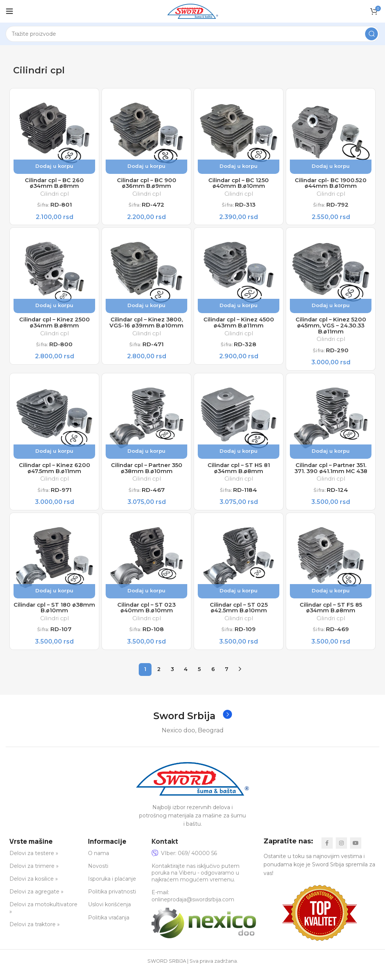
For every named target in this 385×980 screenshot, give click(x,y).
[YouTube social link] (356, 851)
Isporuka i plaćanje (112, 887)
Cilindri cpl (54, 196)
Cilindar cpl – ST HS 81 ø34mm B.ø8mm (239, 473)
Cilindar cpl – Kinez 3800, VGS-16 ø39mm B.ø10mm (147, 326)
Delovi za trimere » (34, 874)
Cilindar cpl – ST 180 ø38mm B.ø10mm (54, 615)
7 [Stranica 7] (227, 677)
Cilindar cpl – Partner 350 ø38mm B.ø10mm (146, 473)
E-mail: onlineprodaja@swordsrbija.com (193, 904)
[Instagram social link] (341, 851)
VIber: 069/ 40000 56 (184, 861)
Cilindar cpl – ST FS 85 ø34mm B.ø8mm (331, 615)
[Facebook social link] (327, 851)
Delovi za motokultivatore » (43, 916)
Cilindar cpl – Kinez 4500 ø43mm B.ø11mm (239, 326)
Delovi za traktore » (35, 932)
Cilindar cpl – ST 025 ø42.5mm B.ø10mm (239, 615)
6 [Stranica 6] (213, 677)
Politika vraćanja (109, 925)
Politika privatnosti (112, 900)
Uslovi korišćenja (109, 913)
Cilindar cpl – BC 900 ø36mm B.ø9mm (147, 184)
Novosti (98, 874)
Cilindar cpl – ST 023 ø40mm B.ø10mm (146, 615)
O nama (99, 861)
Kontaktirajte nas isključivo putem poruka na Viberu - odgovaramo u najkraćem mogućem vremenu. (196, 881)
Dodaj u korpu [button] (54, 166)
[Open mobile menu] (9, 11)
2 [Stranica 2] (159, 677)
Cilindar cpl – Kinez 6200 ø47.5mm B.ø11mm (54, 473)
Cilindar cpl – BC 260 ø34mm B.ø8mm (54, 184)
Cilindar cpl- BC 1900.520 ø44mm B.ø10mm (331, 184)
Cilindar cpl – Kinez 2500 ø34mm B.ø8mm (55, 326)
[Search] (192, 34)
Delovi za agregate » (36, 900)
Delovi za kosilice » (34, 887)
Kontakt (165, 849)
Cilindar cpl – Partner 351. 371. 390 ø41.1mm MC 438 (331, 473)
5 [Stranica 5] (199, 677)
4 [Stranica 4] (186, 677)
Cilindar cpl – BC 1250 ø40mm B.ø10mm (239, 184)
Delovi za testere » (34, 861)
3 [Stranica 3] (172, 677)
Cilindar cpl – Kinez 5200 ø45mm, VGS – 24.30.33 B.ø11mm (331, 329)
